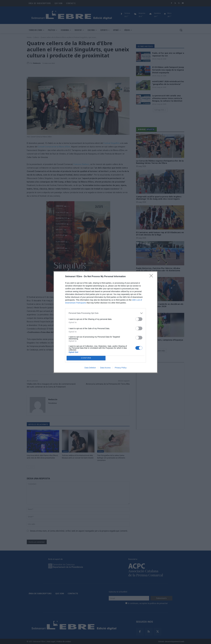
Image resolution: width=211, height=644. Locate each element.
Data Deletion (90, 368)
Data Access (105, 368)
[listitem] (105, 313)
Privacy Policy (121, 368)
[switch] (139, 319)
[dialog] (105, 322)
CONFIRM (86, 358)
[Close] (152, 277)
